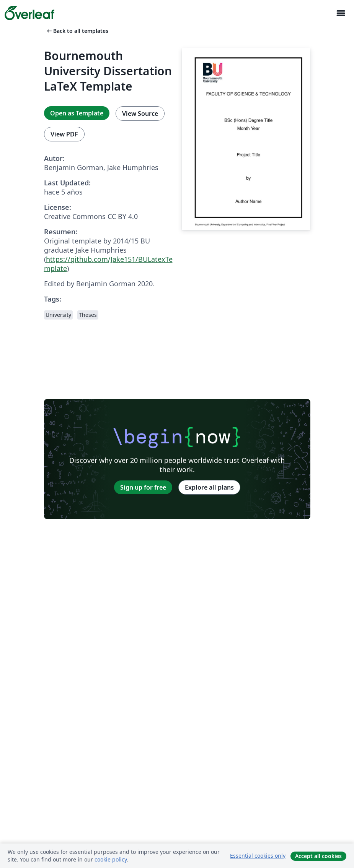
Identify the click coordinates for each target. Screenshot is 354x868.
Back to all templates (77, 31)
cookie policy (111, 859)
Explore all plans (209, 487)
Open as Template (77, 113)
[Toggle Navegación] (341, 13)
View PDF (64, 134)
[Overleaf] (29, 13)
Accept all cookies (318, 856)
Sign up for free (143, 487)
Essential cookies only (258, 856)
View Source (140, 114)
